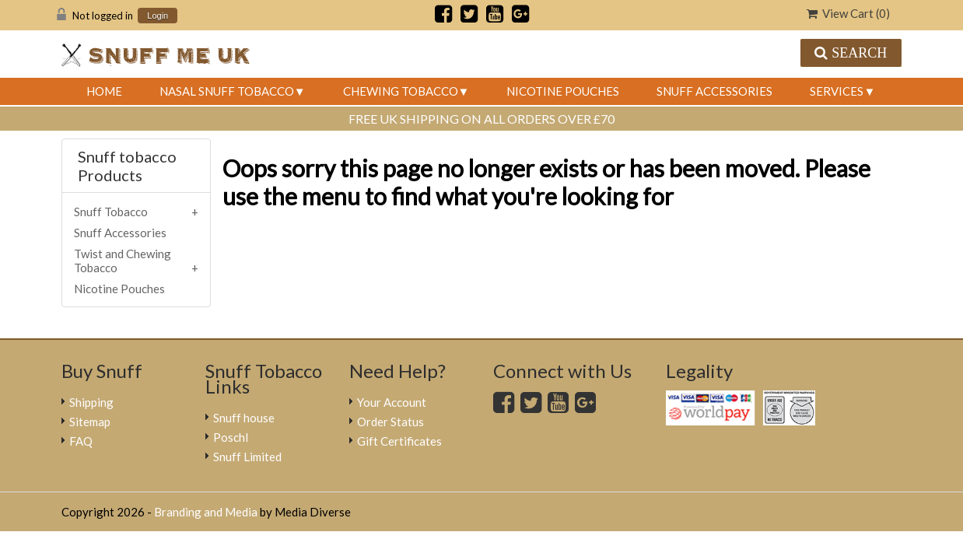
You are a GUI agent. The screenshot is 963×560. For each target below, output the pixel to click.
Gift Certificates (399, 441)
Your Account (392, 402)
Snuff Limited (247, 457)
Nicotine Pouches (563, 91)
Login (158, 16)
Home (104, 91)
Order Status (390, 422)
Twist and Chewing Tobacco (123, 261)
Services (837, 91)
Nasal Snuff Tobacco (227, 91)
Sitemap (90, 422)
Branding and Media (206, 512)
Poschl (231, 437)
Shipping (91, 402)
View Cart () (848, 13)
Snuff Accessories (714, 91)
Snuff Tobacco (111, 212)
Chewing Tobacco (401, 91)
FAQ (81, 441)
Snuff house (244, 418)
